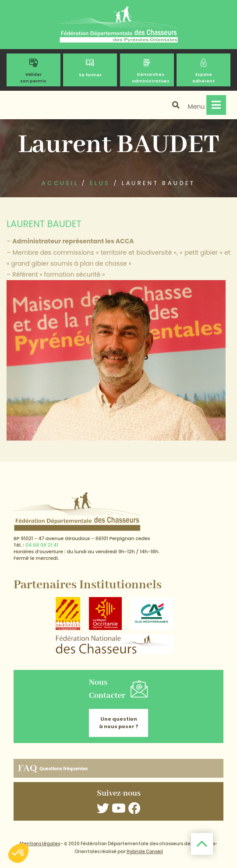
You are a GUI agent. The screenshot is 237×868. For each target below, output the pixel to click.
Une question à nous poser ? (119, 723)
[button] (18, 853)
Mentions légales (40, 844)
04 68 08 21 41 (42, 545)
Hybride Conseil (145, 852)
